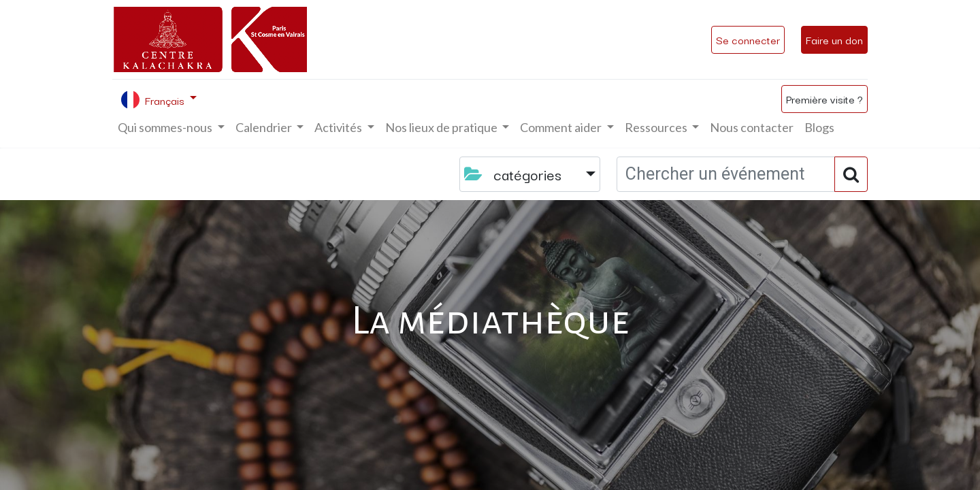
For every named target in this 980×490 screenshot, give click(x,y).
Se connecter (748, 39)
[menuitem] (752, 128)
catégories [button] (515, 174)
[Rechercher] (851, 174)
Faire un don (834, 39)
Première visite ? (824, 99)
